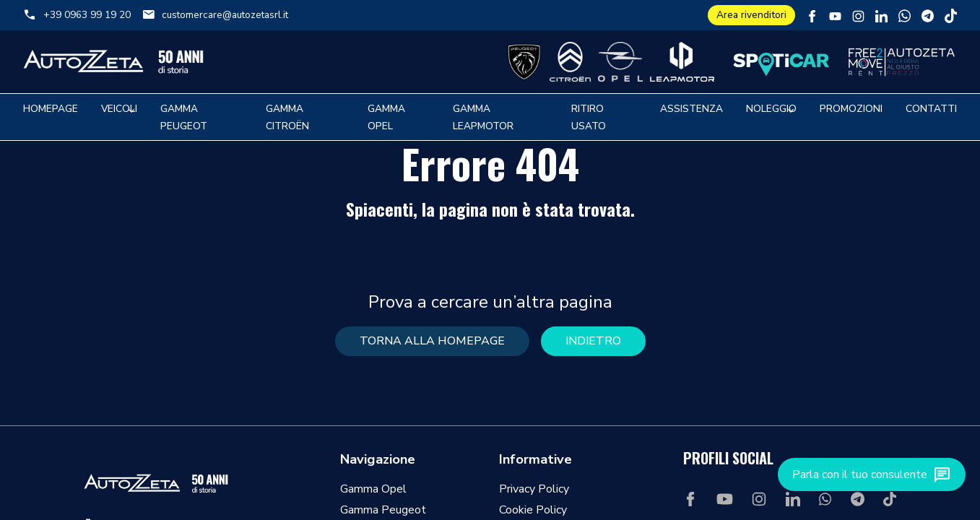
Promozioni (851, 109)
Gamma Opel (373, 489)
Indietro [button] (593, 341)
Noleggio (771, 109)
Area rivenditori (751, 15)
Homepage (51, 109)
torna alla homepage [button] (432, 341)
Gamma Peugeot (383, 510)
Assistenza (691, 109)
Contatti (931, 109)
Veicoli (119, 109)
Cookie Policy (533, 510)
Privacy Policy (534, 489)
